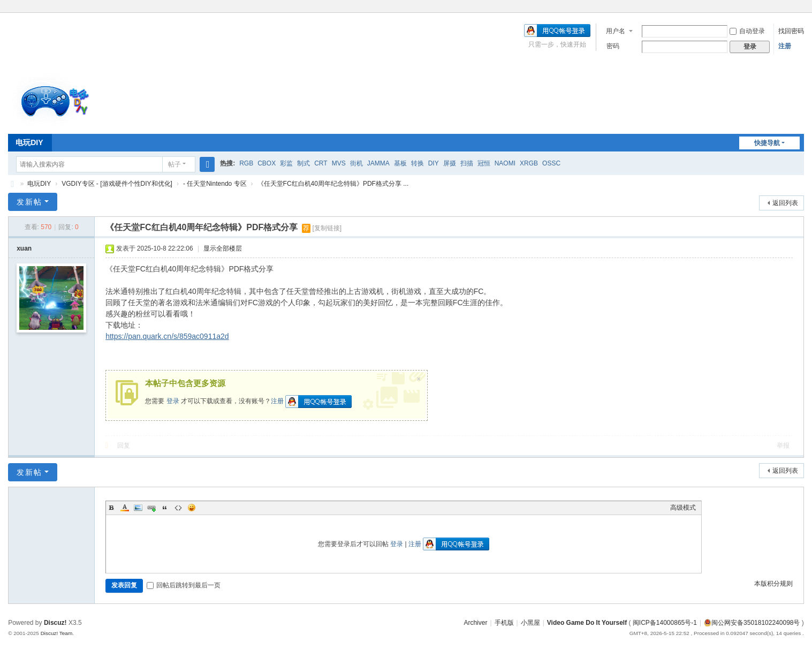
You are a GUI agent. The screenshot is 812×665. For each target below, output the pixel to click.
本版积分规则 (773, 584)
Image (138, 508)
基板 (400, 163)
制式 (303, 163)
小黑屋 (530, 623)
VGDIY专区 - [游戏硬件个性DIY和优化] (117, 184)
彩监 (286, 163)
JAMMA (378, 163)
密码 (613, 46)
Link (151, 508)
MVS (339, 163)
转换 (418, 163)
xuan (24, 248)
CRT (321, 163)
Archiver (475, 623)
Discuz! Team (57, 633)
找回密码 (791, 31)
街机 (356, 163)
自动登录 (747, 31)
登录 (173, 401)
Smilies (192, 508)
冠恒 (484, 163)
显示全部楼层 (223, 248)
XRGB (529, 163)
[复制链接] (327, 228)
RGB (246, 163)
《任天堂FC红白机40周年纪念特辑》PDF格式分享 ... (333, 184)
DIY (434, 163)
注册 (785, 46)
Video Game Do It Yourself (587, 623)
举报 (783, 445)
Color (125, 508)
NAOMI (505, 163)
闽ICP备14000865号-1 (665, 623)
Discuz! (55, 623)
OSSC (551, 163)
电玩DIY (29, 142)
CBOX (267, 163)
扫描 (467, 163)
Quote (165, 508)
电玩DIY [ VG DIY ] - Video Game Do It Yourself (12, 184)
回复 (124, 445)
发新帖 (29, 202)
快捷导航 (767, 143)
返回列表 (785, 203)
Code (178, 508)
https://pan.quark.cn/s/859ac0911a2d (167, 336)
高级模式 (683, 508)
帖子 (174, 164)
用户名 (616, 31)
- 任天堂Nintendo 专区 (215, 184)
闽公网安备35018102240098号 (752, 623)
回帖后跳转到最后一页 (184, 585)
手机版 (504, 623)
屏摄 (450, 163)
